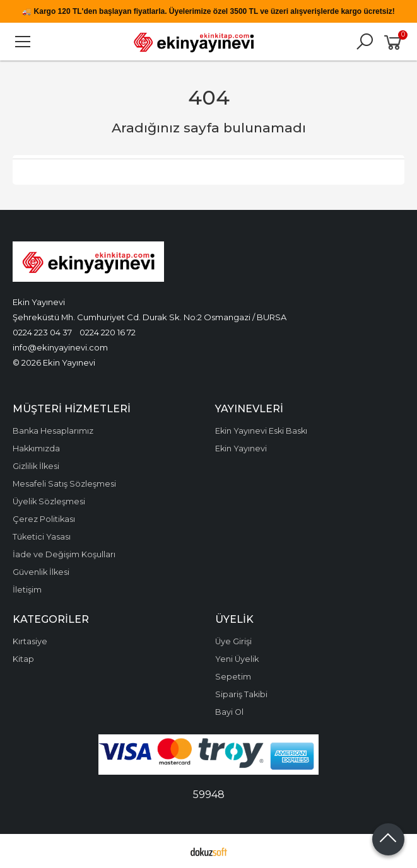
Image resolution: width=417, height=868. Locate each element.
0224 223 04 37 (42, 332)
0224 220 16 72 (108, 332)
